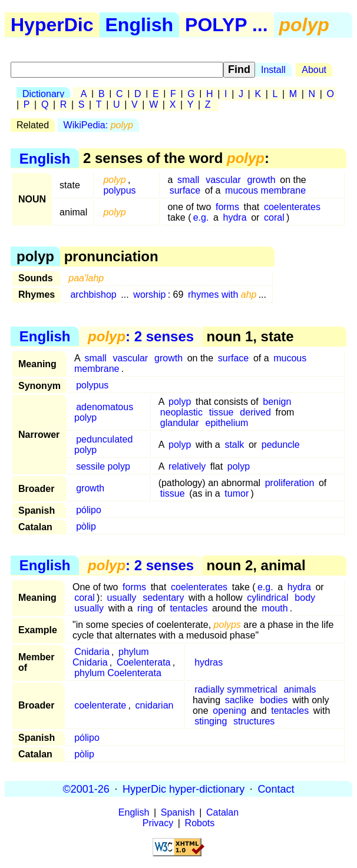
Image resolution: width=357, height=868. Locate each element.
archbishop (93, 295)
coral (274, 217)
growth (262, 180)
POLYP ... (227, 25)
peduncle (281, 445)
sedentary (163, 598)
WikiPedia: (98, 125)
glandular (180, 423)
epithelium (227, 423)
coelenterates (292, 207)
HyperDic (52, 25)
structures (254, 721)
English (140, 25)
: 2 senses (141, 336)
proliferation (290, 483)
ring (145, 608)
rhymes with (222, 295)
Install (273, 70)
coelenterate (100, 705)
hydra (235, 217)
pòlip (86, 526)
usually (121, 598)
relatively (187, 466)
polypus (119, 190)
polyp (180, 402)
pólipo (89, 510)
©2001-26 (86, 789)
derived (255, 412)
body (305, 598)
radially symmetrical (236, 689)
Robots (200, 823)
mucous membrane (265, 190)
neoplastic (181, 412)
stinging (211, 721)
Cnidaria (92, 652)
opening (229, 711)
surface (185, 190)
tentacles (189, 608)
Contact (276, 789)
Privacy (158, 823)
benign (277, 402)
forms (227, 207)
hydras (209, 662)
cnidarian (155, 705)
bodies (274, 700)
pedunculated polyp (103, 445)
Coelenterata (144, 662)
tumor (237, 493)
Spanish (178, 812)
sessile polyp (103, 466)
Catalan (222, 812)
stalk (234, 445)
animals (300, 689)
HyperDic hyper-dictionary (184, 789)
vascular (223, 180)
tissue (222, 412)
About (314, 70)
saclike (239, 700)
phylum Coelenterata (118, 673)
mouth (275, 608)
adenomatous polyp (104, 412)
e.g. (201, 217)
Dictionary (43, 94)
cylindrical (267, 598)
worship (149, 295)
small (188, 180)
